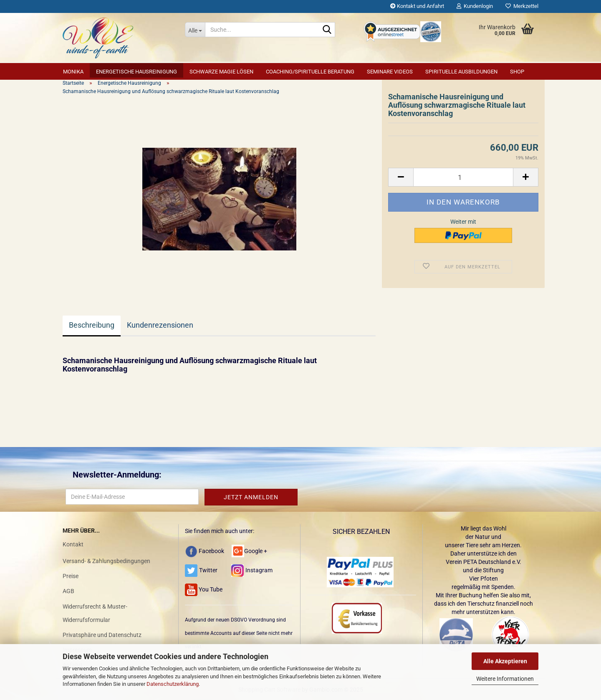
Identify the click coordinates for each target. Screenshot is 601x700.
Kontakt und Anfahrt (417, 6)
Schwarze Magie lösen (221, 72)
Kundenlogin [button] (475, 6)
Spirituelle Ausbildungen (461, 72)
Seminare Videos (390, 72)
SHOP (517, 72)
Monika (73, 72)
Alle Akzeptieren (505, 661)
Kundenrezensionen (160, 325)
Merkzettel (522, 6)
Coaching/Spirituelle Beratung (310, 72)
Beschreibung (92, 325)
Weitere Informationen (505, 679)
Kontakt (73, 544)
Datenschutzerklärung (173, 684)
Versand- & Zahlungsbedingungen (106, 561)
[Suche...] (195, 30)
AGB (68, 591)
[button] (401, 177)
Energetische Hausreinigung (136, 72)
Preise (71, 576)
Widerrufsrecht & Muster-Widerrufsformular (95, 613)
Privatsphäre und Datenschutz (102, 635)
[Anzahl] (463, 177)
